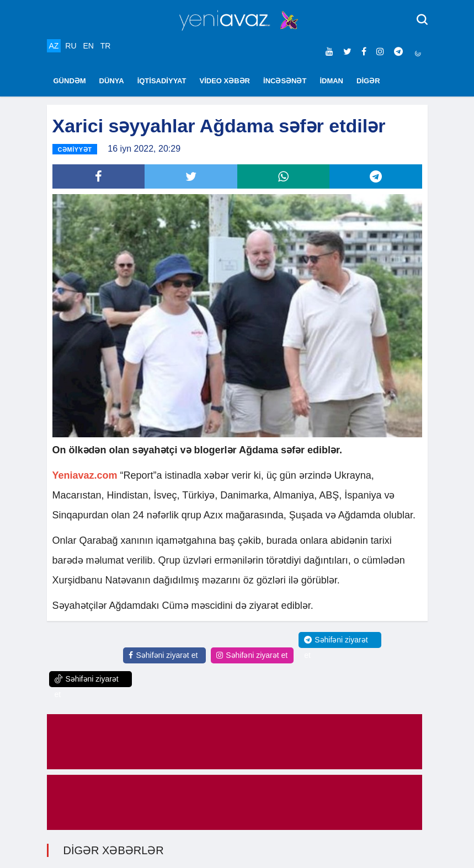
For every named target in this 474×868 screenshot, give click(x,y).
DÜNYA (112, 81)
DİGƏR (368, 81)
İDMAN (331, 81)
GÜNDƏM (70, 81)
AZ (54, 46)
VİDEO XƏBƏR (225, 81)
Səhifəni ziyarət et (163, 655)
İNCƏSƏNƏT (285, 81)
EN (88, 46)
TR (106, 46)
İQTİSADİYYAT (162, 81)
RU (71, 46)
